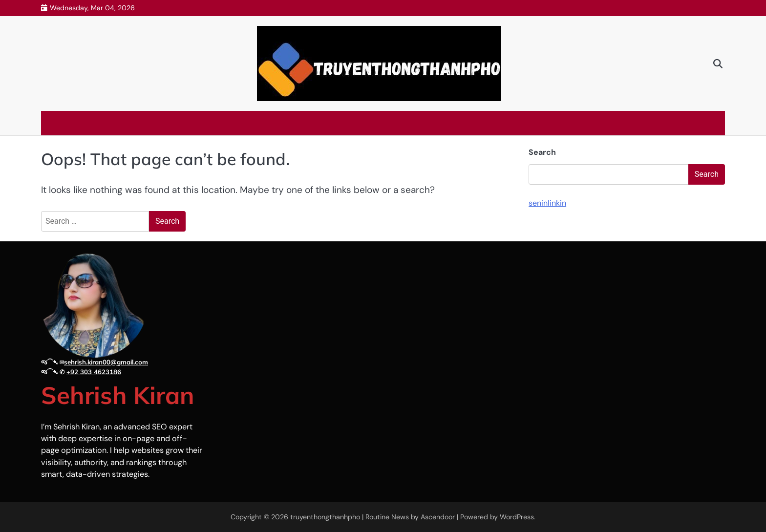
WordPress (517, 517)
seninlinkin (547, 203)
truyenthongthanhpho (325, 517)
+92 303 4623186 (94, 372)
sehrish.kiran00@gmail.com (106, 362)
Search (542, 152)
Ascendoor (438, 517)
